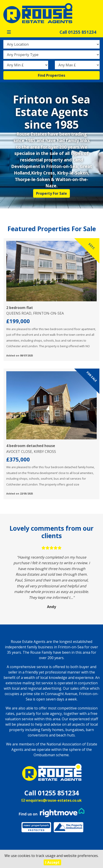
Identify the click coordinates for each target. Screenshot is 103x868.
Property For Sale (51, 193)
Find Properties (51, 75)
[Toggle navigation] (9, 32)
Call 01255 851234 (78, 32)
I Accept (52, 862)
